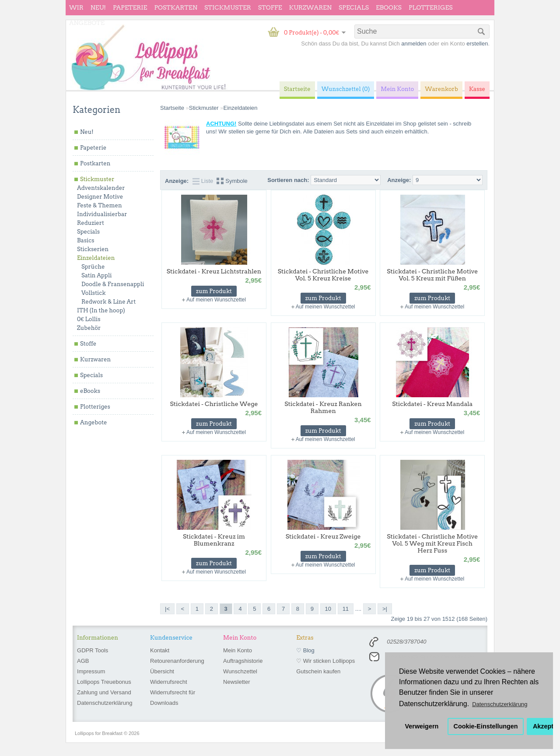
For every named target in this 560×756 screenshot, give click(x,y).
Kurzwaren (310, 7)
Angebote (87, 23)
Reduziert (91, 223)
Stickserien (93, 249)
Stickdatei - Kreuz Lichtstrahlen (214, 271)
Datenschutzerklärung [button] (500, 704)
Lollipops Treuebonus (104, 682)
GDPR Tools (93, 650)
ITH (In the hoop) (101, 310)
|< (167, 609)
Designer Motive (100, 197)
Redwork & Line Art (108, 302)
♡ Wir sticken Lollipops (325, 661)
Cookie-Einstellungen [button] (486, 726)
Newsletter (236, 682)
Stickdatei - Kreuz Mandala (432, 404)
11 (346, 609)
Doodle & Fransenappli (113, 284)
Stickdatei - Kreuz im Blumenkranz (214, 540)
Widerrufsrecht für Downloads (173, 698)
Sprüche (93, 267)
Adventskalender (101, 188)
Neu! (98, 7)
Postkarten (176, 7)
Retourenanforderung (177, 661)
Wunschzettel (240, 671)
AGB (83, 661)
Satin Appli (96, 275)
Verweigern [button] (422, 726)
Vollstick (93, 293)
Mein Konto (238, 650)
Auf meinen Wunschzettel (216, 300)
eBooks (389, 7)
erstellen (477, 44)
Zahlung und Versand (104, 692)
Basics (86, 240)
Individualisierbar (102, 214)
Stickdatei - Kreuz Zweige (323, 536)
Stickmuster (228, 7)
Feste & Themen (100, 205)
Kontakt (160, 650)
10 (328, 609)
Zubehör (89, 328)
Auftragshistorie (243, 661)
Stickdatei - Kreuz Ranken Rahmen (323, 407)
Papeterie (130, 7)
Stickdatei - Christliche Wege (214, 404)
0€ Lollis (89, 319)
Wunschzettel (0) (346, 89)
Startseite (172, 108)
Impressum (91, 671)
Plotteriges (431, 7)
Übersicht (162, 671)
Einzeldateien (96, 258)
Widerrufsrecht (169, 682)
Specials (354, 7)
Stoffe (270, 7)
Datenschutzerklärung (105, 703)
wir (76, 7)
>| (385, 609)
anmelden (414, 44)
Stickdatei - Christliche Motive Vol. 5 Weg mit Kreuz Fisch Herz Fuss (432, 543)
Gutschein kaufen (318, 671)
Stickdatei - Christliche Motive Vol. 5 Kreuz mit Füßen (432, 275)
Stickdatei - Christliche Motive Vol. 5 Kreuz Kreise (323, 275)
